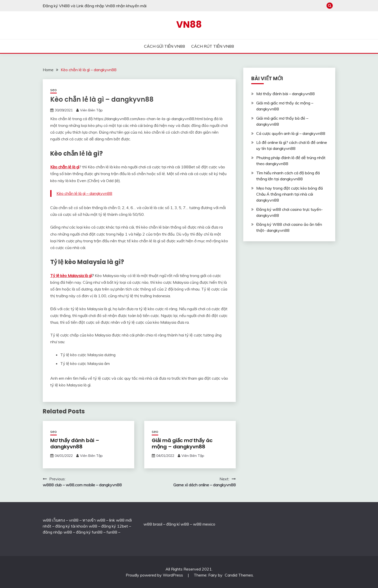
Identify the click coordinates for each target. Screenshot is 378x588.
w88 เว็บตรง (54, 520)
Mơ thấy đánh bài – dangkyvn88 (75, 443)
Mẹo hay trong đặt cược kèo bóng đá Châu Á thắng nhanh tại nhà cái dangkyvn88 (289, 194)
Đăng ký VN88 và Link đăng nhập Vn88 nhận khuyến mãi (95, 6)
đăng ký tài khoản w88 (76, 526)
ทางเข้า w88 (94, 520)
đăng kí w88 (178, 524)
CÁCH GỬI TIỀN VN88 (164, 46)
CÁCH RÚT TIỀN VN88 (213, 46)
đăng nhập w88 (57, 532)
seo (53, 90)
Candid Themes (239, 575)
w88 (148, 524)
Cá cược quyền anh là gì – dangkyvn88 (291, 133)
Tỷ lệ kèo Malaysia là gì (71, 276)
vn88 (74, 520)
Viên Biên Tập (91, 110)
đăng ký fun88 (89, 532)
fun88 (112, 532)
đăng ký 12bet (115, 526)
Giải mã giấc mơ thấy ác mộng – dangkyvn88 (182, 443)
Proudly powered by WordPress (155, 575)
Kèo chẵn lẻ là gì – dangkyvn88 (84, 193)
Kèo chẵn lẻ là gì (65, 167)
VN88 (189, 24)
